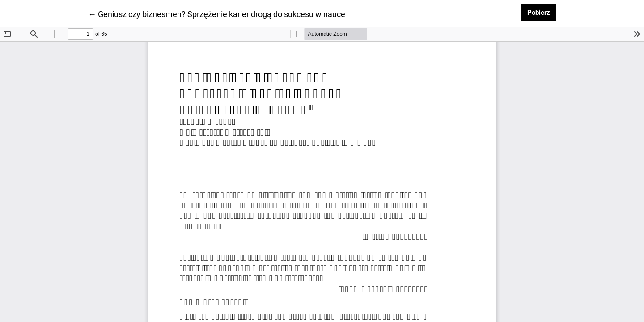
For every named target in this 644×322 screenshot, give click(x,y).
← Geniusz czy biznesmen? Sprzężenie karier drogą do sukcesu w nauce (217, 13)
